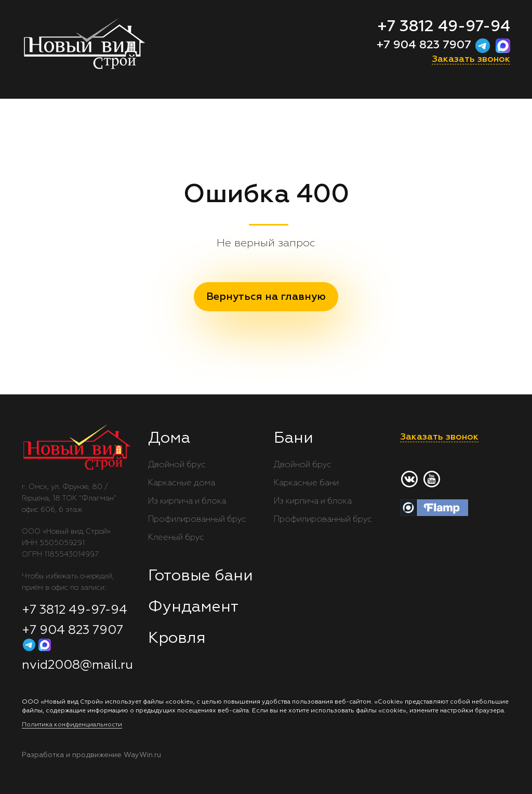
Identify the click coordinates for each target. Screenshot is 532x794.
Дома (169, 439)
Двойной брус (177, 465)
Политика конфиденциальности (72, 725)
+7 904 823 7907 (425, 45)
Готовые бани (201, 576)
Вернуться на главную (266, 297)
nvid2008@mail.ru (77, 665)
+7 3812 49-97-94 (444, 27)
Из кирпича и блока (187, 501)
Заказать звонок (471, 59)
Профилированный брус (197, 520)
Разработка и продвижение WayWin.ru (91, 755)
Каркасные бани (306, 483)
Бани (294, 439)
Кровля (177, 639)
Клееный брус (176, 538)
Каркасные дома (182, 483)
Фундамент (193, 607)
